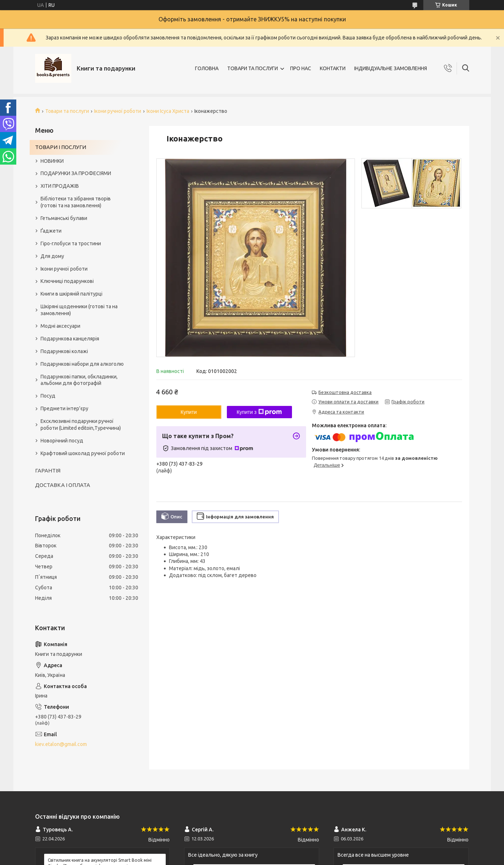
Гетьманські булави (64, 218)
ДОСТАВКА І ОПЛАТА (63, 485)
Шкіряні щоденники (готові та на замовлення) (79, 310)
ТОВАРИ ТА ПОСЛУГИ (253, 68)
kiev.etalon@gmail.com (61, 744)
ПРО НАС (301, 68)
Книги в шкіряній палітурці (71, 294)
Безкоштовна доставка (345, 392)
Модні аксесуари (60, 326)
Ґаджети (51, 231)
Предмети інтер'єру (64, 408)
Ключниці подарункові (67, 281)
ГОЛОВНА (207, 68)
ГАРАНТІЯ (48, 470)
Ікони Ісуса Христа (168, 111)
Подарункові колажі (64, 351)
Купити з (259, 412)
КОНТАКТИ (333, 68)
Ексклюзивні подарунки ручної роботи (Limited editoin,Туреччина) (81, 425)
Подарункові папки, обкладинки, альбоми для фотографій (79, 380)
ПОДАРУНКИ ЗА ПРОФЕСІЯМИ (76, 173)
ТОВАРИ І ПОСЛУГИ (61, 147)
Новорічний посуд (62, 441)
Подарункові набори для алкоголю (82, 364)
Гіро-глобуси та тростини (71, 243)
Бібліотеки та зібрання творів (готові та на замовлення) (76, 202)
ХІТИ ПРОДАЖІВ (60, 186)
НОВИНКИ (52, 161)
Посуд (48, 396)
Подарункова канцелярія (70, 339)
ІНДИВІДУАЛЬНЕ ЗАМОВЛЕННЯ (391, 68)
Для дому (52, 256)
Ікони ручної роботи (118, 111)
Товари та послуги (67, 111)
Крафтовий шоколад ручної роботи (83, 453)
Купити (189, 412)
